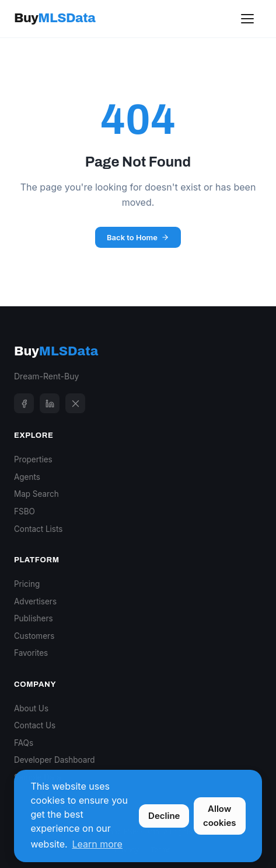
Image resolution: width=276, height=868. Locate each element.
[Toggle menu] (247, 19)
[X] (75, 403)
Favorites (31, 653)
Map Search (36, 494)
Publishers (34, 618)
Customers (34, 636)
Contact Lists (38, 529)
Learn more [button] (97, 844)
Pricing (27, 584)
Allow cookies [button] (220, 816)
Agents (27, 477)
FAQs (24, 743)
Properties (33, 459)
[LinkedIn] (50, 403)
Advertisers (35, 601)
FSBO (25, 511)
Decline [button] (164, 816)
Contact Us (35, 725)
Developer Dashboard (55, 760)
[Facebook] (24, 403)
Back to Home (138, 237)
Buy (55, 18)
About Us (31, 708)
